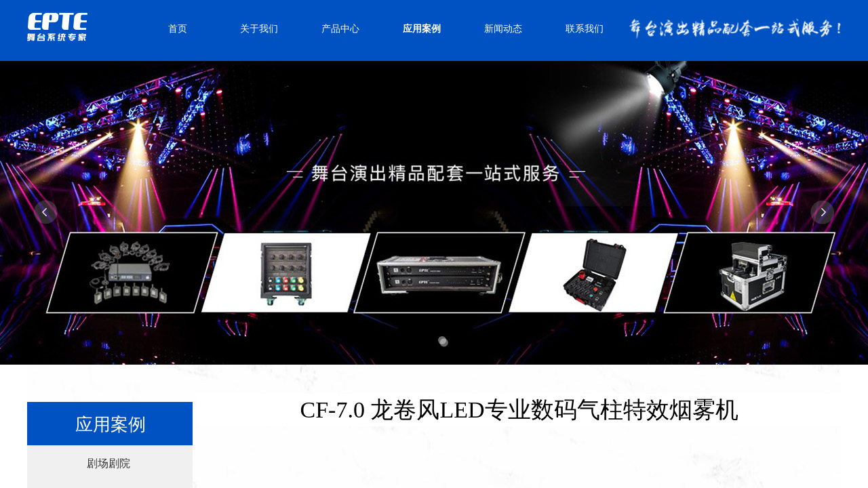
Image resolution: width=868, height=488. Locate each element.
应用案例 (422, 29)
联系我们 (585, 29)
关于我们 (259, 29)
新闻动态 (503, 29)
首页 (178, 29)
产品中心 (340, 29)
